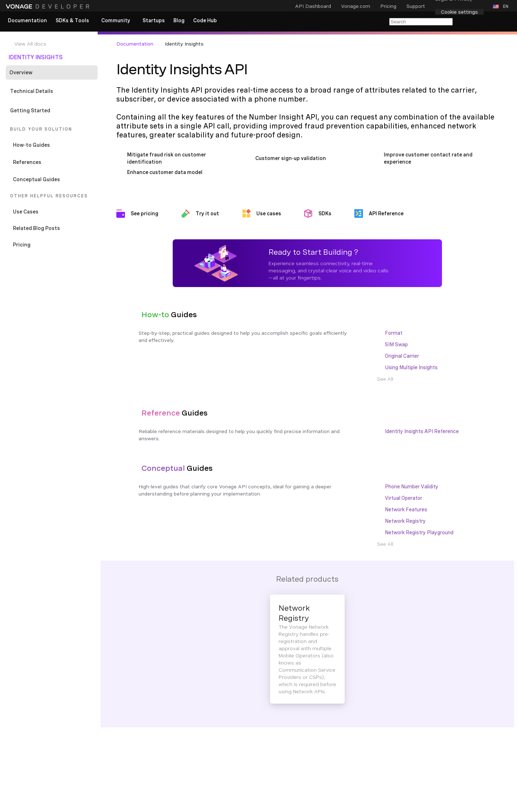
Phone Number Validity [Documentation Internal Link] (412, 487)
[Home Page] (48, 6)
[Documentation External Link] (53, 245)
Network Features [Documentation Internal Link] (406, 510)
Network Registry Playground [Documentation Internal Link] (419, 532)
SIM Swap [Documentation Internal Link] (396, 344)
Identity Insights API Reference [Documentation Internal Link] (422, 431)
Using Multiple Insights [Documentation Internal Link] (411, 367)
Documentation (135, 44)
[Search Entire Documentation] (421, 22)
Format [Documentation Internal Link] (394, 333)
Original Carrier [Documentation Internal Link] (402, 356)
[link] (27, 21)
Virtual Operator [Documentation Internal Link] (404, 498)
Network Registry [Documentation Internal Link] (405, 521)
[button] (502, 6)
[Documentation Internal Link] (55, 44)
